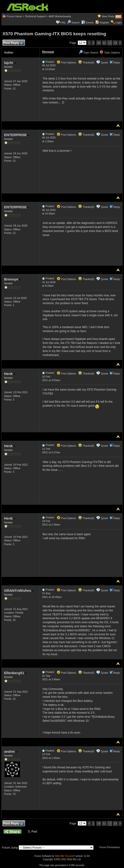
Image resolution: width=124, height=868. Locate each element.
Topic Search (89, 53)
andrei (11, 751)
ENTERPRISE (17, 135)
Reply (117, 62)
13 (115, 43)
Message (48, 52)
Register (105, 22)
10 (99, 43)
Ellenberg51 (15, 673)
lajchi (10, 63)
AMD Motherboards (60, 16)
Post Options (66, 62)
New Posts (108, 16)
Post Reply (13, 43)
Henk (10, 374)
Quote (105, 62)
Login (118, 22)
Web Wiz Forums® (65, 856)
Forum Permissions (111, 847)
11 (104, 43)
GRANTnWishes (19, 590)
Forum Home (14, 16)
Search (76, 22)
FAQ (63, 22)
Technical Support (35, 16)
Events (88, 22)
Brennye (12, 279)
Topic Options (110, 53)
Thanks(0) (86, 62)
